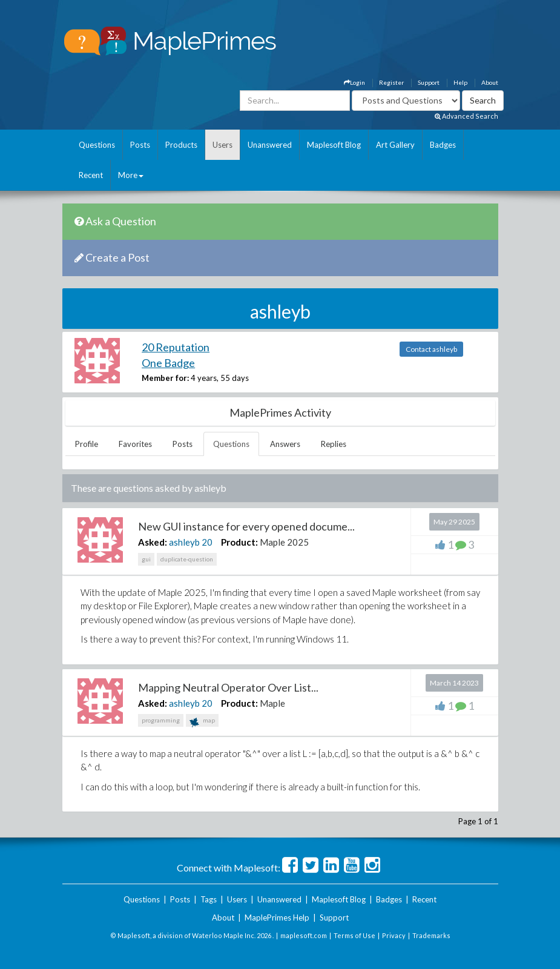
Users (222, 145)
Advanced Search (466, 116)
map (202, 722)
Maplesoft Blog (334, 145)
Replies (334, 444)
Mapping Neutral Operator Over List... (228, 687)
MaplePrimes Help (277, 918)
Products (181, 145)
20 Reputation (176, 347)
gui (146, 559)
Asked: (153, 542)
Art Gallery (395, 145)
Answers (285, 444)
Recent (91, 175)
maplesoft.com (304, 935)
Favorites (135, 444)
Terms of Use (354, 935)
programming (161, 720)
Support (429, 82)
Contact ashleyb (431, 349)
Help (460, 82)
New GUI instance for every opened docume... (246, 526)
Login (354, 82)
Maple (272, 703)
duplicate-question (187, 559)
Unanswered (270, 145)
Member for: (165, 378)
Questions (97, 145)
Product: (239, 542)
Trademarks (431, 935)
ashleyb (184, 542)
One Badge (168, 363)
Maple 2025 (284, 542)
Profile (87, 444)
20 (207, 542)
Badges (443, 145)
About (490, 82)
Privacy (394, 935)
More (131, 175)
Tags (209, 899)
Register (391, 82)
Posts (140, 145)
